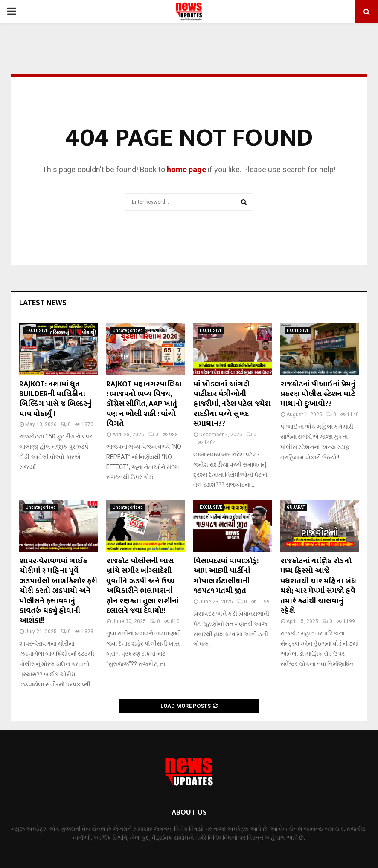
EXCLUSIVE (37, 330)
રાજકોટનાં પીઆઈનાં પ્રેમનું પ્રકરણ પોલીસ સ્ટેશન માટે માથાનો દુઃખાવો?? (318, 394)
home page (186, 169)
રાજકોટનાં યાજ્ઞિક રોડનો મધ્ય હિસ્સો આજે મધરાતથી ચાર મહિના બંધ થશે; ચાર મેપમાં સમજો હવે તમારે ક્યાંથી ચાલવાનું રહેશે (318, 586)
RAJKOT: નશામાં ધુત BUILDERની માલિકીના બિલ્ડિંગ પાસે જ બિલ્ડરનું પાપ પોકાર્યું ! (55, 399)
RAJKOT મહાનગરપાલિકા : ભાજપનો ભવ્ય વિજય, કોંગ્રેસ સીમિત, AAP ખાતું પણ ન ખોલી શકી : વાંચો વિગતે (144, 404)
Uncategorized (128, 330)
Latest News (43, 303)
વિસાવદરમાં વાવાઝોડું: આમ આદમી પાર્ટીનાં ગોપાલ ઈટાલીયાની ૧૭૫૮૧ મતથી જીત (226, 576)
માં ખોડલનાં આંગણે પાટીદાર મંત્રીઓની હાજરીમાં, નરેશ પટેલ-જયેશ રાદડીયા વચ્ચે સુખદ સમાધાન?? (232, 404)
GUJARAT (296, 507)
